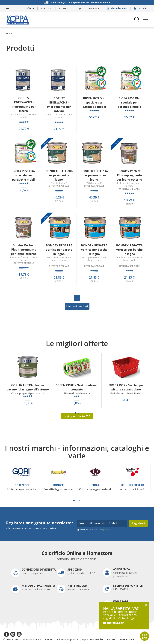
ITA (8, 8)
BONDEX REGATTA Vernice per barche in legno (59, 250)
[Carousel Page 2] (79, 413)
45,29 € (59, 197)
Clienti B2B (47, 8)
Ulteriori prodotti (77, 306)
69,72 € (59, 201)
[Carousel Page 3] (80, 501)
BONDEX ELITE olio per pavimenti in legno (59, 175)
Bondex (59, 485)
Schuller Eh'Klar (132, 485)
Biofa (95, 485)
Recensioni (95, 8)
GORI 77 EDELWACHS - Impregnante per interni (24, 104)
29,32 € (59, 281)
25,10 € (129, 204)
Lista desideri (117, 8)
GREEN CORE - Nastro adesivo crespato (77, 387)
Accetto (95, 530)
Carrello (140, 8)
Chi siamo (64, 8)
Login (79, 8)
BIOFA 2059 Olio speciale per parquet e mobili (94, 102)
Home (9, 34)
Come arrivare (127, 639)
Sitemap (49, 639)
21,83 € (59, 277)
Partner (111, 639)
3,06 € (77, 403)
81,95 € (28, 403)
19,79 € (129, 200)
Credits (37, 639)
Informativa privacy (68, 639)
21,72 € (24, 129)
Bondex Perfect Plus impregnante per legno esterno (129, 175)
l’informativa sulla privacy (99, 530)
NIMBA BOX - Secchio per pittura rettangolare (126, 387)
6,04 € (126, 400)
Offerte (30, 8)
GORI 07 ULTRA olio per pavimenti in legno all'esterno (28, 387)
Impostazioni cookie (92, 639)
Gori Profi (22, 485)
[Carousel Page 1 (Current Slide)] (75, 413)
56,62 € (94, 117)
